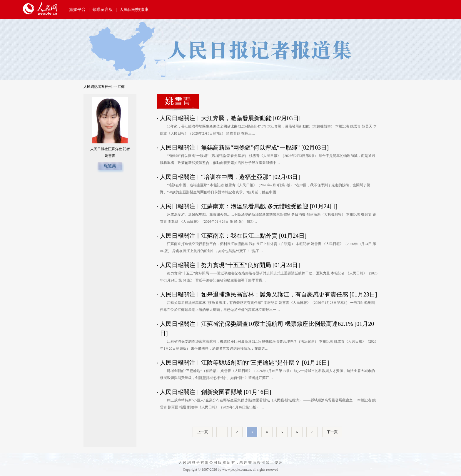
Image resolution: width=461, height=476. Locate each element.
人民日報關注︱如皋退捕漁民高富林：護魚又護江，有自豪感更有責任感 (254, 294)
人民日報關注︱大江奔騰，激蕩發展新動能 (216, 118)
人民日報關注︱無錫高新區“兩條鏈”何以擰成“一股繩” (230, 148)
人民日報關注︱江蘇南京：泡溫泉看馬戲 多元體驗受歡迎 (234, 206)
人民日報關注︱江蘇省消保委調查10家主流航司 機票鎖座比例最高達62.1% (257, 324)
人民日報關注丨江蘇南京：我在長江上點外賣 (219, 236)
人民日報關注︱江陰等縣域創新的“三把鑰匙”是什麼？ (230, 363)
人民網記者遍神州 (98, 87)
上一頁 (203, 432)
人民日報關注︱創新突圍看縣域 (201, 392)
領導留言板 (103, 10)
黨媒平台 (77, 10)
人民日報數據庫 (134, 10)
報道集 (110, 166)
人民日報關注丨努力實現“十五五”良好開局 (216, 265)
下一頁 (332, 432)
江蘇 (121, 87)
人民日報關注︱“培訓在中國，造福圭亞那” (216, 177)
